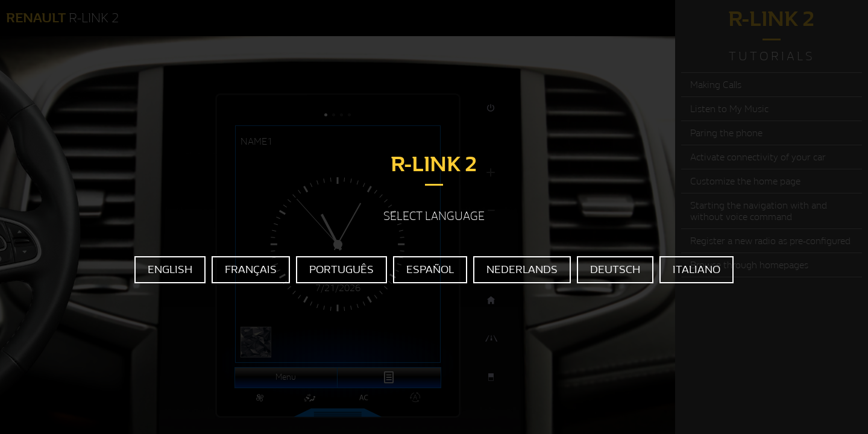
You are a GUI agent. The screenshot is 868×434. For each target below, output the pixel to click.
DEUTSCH (615, 270)
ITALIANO (697, 270)
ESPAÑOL (430, 270)
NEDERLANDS (522, 270)
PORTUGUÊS (341, 270)
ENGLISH (170, 270)
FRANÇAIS (251, 270)
